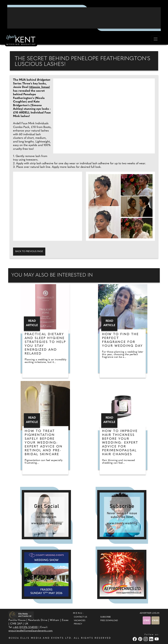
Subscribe (106, 617)
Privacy (78, 624)
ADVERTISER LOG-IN (150, 613)
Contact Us (80, 617)
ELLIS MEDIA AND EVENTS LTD (46, 638)
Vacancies (80, 621)
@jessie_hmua (39, 87)
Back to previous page (29, 251)
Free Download (109, 621)
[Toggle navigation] (156, 39)
